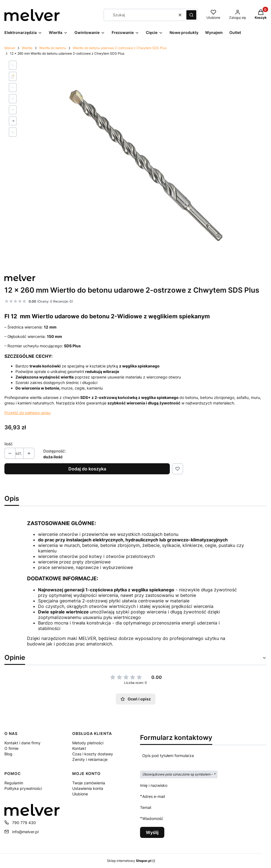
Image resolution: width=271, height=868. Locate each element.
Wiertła (27, 48)
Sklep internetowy (129, 861)
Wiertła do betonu (53, 48)
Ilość (9, 444)
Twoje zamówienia (89, 783)
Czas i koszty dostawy (93, 754)
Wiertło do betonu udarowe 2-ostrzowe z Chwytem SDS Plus (120, 48)
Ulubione (80, 794)
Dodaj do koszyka (87, 469)
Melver (10, 48)
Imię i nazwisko (154, 785)
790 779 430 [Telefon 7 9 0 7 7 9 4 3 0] (24, 823)
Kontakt (79, 748)
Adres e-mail (154, 796)
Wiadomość (153, 818)
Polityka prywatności (23, 788)
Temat (146, 807)
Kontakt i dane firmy (22, 743)
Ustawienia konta (88, 788)
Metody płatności (88, 743)
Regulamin (14, 783)
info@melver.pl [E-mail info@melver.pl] (25, 832)
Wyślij (152, 832)
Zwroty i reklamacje (90, 759)
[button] (191, 15)
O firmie (11, 748)
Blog (8, 754)
